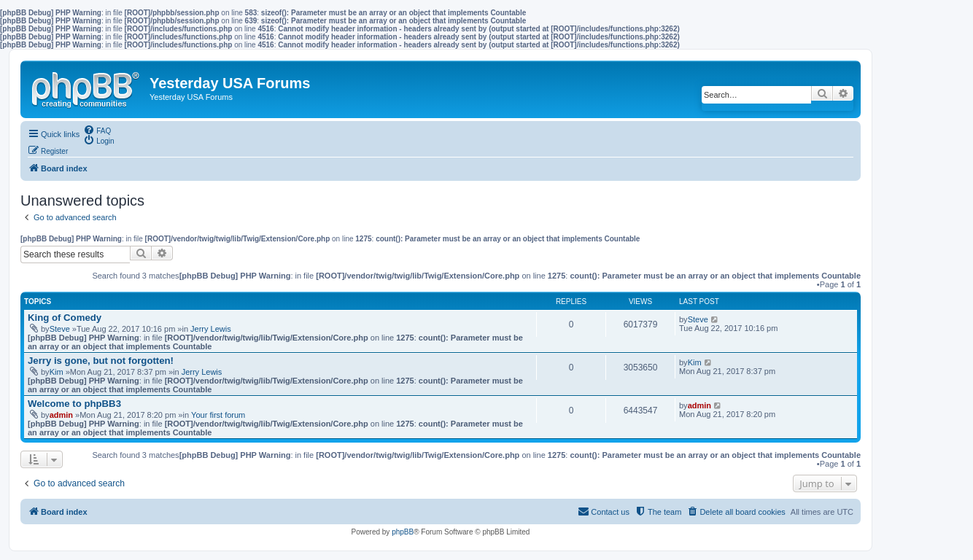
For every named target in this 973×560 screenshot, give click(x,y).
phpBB (403, 532)
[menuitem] (97, 130)
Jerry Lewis (211, 329)
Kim (57, 372)
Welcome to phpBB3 (74, 404)
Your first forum (218, 415)
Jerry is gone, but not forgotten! (101, 361)
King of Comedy (65, 318)
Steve (60, 329)
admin (61, 415)
